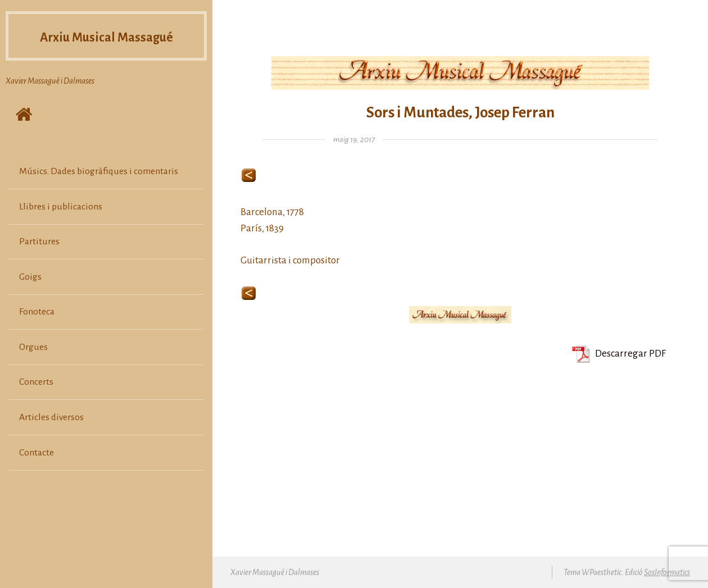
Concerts (36, 382)
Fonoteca (37, 312)
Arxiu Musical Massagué (106, 36)
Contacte (37, 453)
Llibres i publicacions (61, 207)
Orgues (33, 347)
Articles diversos (51, 417)
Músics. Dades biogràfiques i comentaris (99, 171)
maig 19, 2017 (354, 140)
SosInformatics (667, 572)
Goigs (30, 277)
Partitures (39, 241)
